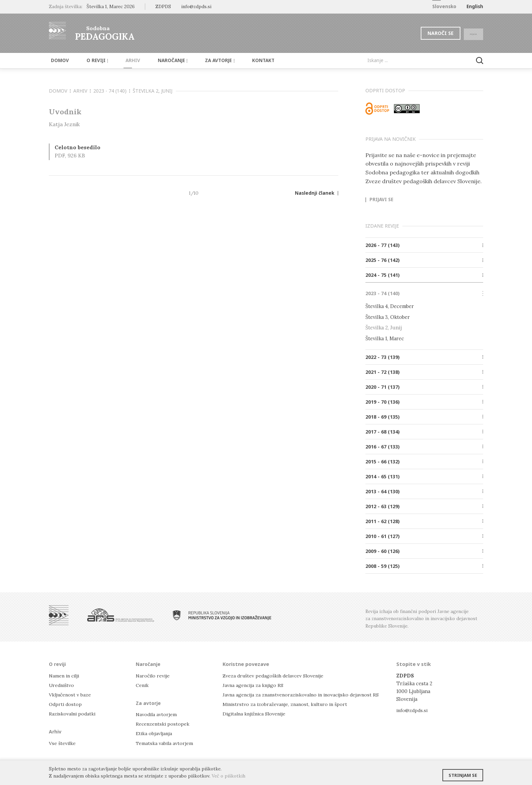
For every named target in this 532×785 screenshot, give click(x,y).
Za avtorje (205, 60)
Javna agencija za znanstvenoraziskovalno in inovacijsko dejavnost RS (304, 694)
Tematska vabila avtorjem (165, 742)
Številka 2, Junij (153, 91)
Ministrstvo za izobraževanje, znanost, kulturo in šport (287, 704)
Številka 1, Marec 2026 (111, 6)
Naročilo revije (154, 675)
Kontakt (246, 60)
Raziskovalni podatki (73, 713)
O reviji (92, 60)
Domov (58, 60)
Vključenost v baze (71, 694)
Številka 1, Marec (385, 338)
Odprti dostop (66, 704)
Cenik (142, 684)
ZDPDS (163, 6)
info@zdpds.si (413, 710)
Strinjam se (463, 773)
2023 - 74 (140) (112, 91)
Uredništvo (62, 684)
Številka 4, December (390, 306)
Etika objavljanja (155, 733)
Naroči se (427, 33)
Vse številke (63, 742)
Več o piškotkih (229, 776)
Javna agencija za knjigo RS (254, 684)
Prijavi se (381, 200)
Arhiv (124, 60)
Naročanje (161, 60)
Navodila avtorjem (157, 714)
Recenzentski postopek (163, 723)
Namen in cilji (65, 675)
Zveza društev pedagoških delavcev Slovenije (275, 675)
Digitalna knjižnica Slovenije (256, 713)
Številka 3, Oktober (388, 317)
